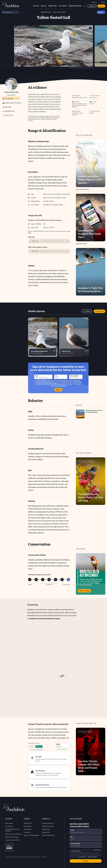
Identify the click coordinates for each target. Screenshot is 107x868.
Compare (88, 311)
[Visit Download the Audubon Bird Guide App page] (91, 218)
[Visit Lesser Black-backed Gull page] (43, 337)
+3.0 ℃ (39, 747)
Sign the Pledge (84, 591)
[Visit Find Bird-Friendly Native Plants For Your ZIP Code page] (91, 481)
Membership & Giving (75, 6)
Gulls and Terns (60, 12)
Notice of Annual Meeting (13, 820)
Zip (56, 376)
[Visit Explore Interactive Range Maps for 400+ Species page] (91, 163)
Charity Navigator (9, 833)
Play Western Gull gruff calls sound (85, 351)
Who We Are (9, 809)
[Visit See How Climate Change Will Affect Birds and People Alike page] (91, 751)
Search (85, 6)
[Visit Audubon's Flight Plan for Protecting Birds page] (91, 272)
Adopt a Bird (100, 311)
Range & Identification (13, 103)
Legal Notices (28, 842)
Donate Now (46, 815)
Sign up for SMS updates (31, 821)
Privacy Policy (64, 380)
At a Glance (9, 99)
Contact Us (27, 818)
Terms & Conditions (93, 842)
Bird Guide (47, 12)
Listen (102, 12)
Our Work (36, 6)
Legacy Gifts (46, 818)
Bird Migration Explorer (86, 144)
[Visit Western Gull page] (74, 337)
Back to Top (9, 115)
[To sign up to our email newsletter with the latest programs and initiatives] (43, 377)
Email (37, 376)
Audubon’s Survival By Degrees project (45, 618)
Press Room (27, 815)
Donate (101, 6)
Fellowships (27, 812)
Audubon (11, 4)
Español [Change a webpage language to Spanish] (103, 2)
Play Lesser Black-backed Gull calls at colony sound (54, 351)
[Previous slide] (2, 46)
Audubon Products (48, 812)
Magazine (94, 2)
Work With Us (28, 809)
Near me (93, 6)
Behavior (8, 107)
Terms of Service (74, 380)
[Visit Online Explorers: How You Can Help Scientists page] (91, 414)
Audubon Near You (48, 809)
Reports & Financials (12, 823)
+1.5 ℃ (31, 747)
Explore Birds (53, 6)
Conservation (10, 111)
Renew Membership (48, 821)
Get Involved (63, 6)
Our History (9, 812)
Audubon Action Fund (12, 825)
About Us (44, 6)
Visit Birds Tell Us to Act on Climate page (91, 574)
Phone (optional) (74, 376)
